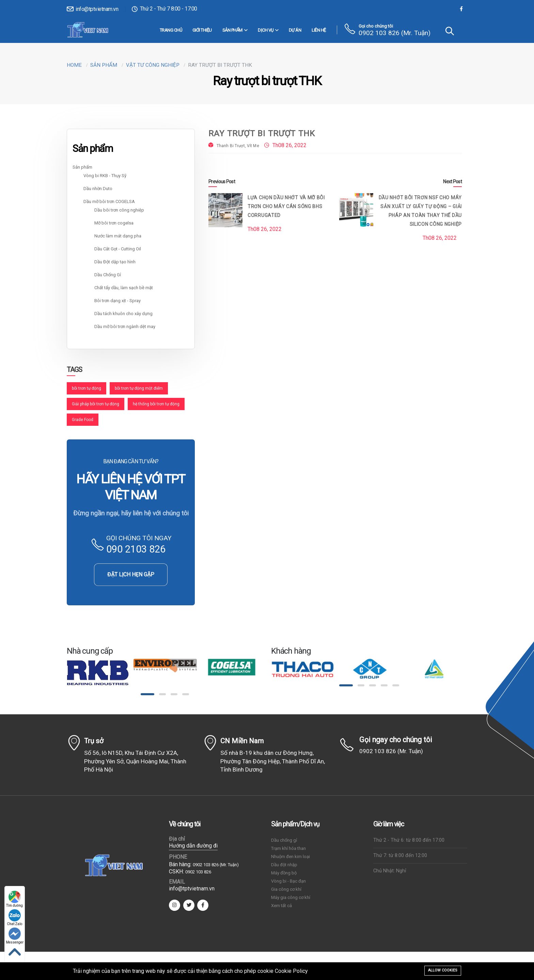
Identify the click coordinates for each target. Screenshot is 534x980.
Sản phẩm (235, 30)
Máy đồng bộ (284, 873)
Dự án (295, 30)
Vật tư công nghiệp (153, 65)
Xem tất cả (281, 906)
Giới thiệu (202, 30)
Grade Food (83, 420)
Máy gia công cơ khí (291, 897)
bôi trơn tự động (87, 388)
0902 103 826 (198, 872)
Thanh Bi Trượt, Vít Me (238, 146)
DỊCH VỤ (268, 30)
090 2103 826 (136, 549)
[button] (147, 694)
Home (74, 65)
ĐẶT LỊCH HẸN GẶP (131, 574)
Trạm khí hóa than (288, 848)
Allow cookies (443, 970)
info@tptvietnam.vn (92, 9)
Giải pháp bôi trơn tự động (96, 404)
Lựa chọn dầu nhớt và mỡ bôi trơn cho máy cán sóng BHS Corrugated (286, 206)
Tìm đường (15, 899)
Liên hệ (319, 30)
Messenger (15, 936)
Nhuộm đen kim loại (290, 857)
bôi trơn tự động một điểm (139, 388)
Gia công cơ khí (286, 889)
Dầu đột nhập (284, 865)
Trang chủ (171, 30)
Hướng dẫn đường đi (193, 846)
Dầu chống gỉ (284, 840)
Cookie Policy (291, 971)
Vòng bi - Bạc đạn (288, 881)
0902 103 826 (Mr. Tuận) (395, 33)
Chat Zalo (15, 917)
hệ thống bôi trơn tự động (156, 404)
